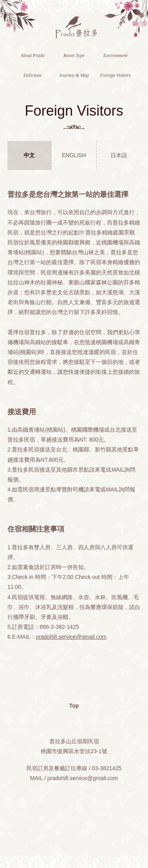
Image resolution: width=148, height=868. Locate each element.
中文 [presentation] (29, 155)
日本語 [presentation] (119, 155)
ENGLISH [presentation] (74, 155)
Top (74, 706)
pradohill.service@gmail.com (71, 637)
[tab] (29, 155)
